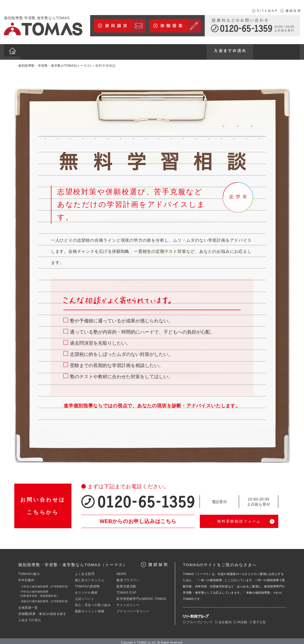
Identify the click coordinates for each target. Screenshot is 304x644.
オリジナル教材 (86, 589)
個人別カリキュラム (90, 577)
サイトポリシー (128, 602)
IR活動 (240, 619)
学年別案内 (26, 577)
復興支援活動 (126, 583)
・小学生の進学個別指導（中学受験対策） (44, 583)
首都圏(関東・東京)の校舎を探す (42, 611)
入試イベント (85, 596)
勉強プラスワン (128, 577)
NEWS (121, 571)
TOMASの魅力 (29, 571)
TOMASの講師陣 (87, 583)
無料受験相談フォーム (239, 518)
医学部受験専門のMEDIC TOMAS (141, 596)
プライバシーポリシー (133, 608)
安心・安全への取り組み (93, 602)
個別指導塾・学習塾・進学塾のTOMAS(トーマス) (55, 63)
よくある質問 (85, 571)
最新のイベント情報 (90, 608)
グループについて (198, 619)
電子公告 (258, 619)
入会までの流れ (30, 617)
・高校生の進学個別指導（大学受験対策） (44, 598)
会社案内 (223, 619)
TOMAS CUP (126, 589)
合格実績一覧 (28, 605)
